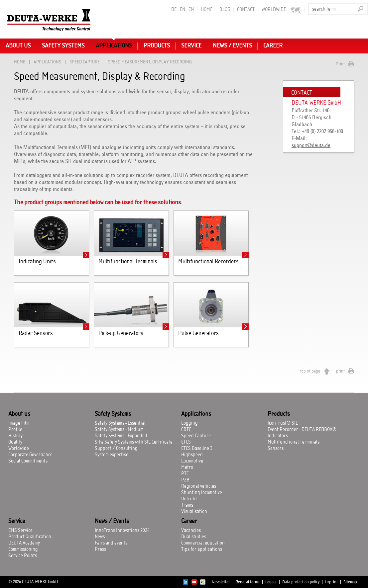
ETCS (186, 442)
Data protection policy (301, 582)
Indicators (278, 436)
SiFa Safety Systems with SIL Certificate (134, 442)
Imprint (331, 582)
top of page (310, 371)
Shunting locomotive (202, 493)
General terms (248, 582)
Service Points (23, 556)
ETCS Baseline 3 (197, 449)
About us (18, 46)
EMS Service (20, 531)
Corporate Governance (30, 455)
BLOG (225, 10)
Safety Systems (63, 46)
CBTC (186, 430)
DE (174, 10)
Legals (271, 582)
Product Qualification (30, 537)
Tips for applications (202, 549)
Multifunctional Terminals (294, 442)
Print (340, 64)
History (15, 436)
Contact (246, 10)
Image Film (19, 423)
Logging (189, 423)
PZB (185, 480)
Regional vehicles (199, 486)
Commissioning (23, 549)
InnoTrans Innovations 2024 (122, 531)
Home (207, 10)
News (100, 537)
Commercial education (203, 543)
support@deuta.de (311, 145)
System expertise (112, 455)
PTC (185, 474)
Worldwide (19, 449)
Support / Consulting (116, 449)
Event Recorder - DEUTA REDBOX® (302, 430)
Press (100, 549)
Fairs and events (111, 543)
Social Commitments (28, 461)
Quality (15, 442)
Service (191, 46)
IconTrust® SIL (283, 423)
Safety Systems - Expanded (121, 436)
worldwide (281, 10)
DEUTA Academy (24, 543)
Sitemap (350, 582)
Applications (114, 46)
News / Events (232, 46)
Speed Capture (85, 62)
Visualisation (194, 512)
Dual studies (194, 537)
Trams (187, 505)
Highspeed (192, 455)
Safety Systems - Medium (119, 430)
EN (183, 10)
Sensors (276, 449)
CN (191, 10)
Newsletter (221, 582)
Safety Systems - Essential (120, 423)
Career (273, 46)
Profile (15, 430)
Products (157, 46)
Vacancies (191, 531)
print (340, 371)
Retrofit (189, 499)
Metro (187, 467)
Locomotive (192, 461)
